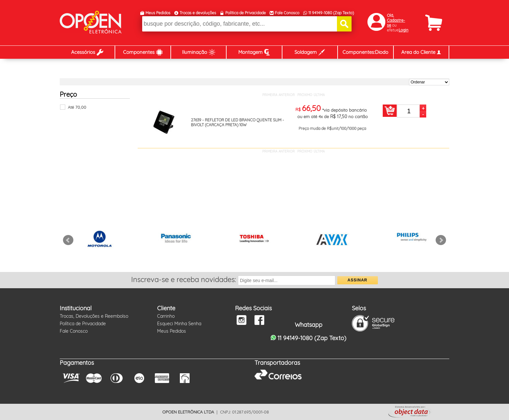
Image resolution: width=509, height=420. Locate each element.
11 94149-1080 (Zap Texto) (331, 13)
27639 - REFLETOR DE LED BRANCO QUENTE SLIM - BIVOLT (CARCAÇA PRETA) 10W (237, 122)
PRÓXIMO (305, 95)
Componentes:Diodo (365, 52)
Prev (68, 240)
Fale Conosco (287, 13)
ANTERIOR (287, 95)
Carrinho (166, 316)
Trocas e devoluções (198, 13)
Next (441, 240)
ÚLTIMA (319, 95)
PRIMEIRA (270, 95)
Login (403, 30)
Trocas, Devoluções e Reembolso (94, 316)
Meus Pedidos (158, 13)
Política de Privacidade (246, 13)
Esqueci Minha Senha (179, 324)
